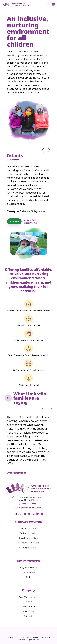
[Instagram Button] (33, 514)
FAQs (29, 577)
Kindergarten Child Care (28, 543)
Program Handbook (28, 567)
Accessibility (28, 611)
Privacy (23, 633)
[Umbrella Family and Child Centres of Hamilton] (15, 5)
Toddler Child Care (29, 533)
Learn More (14, 221)
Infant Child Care (28, 528)
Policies (34, 633)
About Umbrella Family (29, 597)
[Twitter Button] (29, 514)
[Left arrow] (44, 409)
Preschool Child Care (28, 538)
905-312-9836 (29, 504)
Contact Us (29, 616)
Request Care (29, 572)
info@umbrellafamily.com (29, 507)
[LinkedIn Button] (38, 514)
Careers (28, 602)
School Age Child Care (28, 547)
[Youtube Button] (42, 514)
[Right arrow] (50, 409)
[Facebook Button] (25, 514)
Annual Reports (29, 606)
